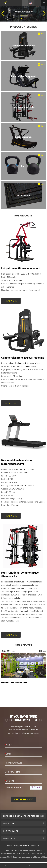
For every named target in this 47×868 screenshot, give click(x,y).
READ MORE (11, 301)
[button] (22, 19)
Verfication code (13, 787)
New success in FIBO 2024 (14, 682)
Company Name (13, 772)
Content (9, 781)
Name (8, 745)
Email (8, 754)
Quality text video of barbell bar (26, 845)
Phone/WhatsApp (14, 763)
